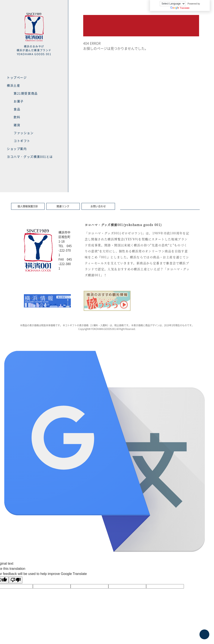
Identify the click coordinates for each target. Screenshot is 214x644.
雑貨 (17, 125)
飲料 (17, 117)
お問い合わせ (98, 206)
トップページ (17, 77)
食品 (17, 109)
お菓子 (19, 101)
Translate (180, 8)
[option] (47, 301)
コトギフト (22, 141)
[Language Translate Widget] (173, 4)
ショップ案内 (17, 149)
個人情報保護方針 (28, 206)
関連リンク (63, 206)
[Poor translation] (16, 580)
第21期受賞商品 (26, 93)
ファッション (24, 133)
